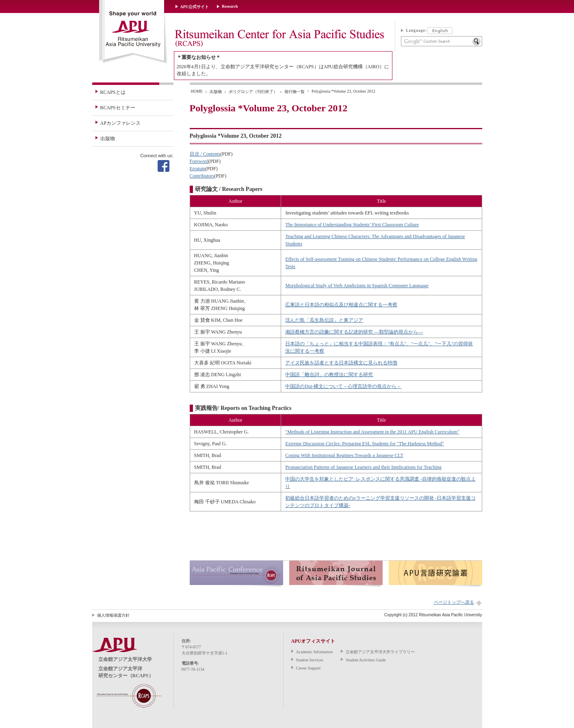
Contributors (202, 176)
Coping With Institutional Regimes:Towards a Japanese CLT (344, 455)
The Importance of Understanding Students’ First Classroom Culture (352, 225)
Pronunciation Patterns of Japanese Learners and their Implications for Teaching (363, 467)
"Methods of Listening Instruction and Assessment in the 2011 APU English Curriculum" (372, 432)
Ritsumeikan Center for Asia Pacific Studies (279, 39)
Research (230, 6)
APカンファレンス (120, 123)
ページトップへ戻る (454, 602)
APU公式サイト (195, 7)
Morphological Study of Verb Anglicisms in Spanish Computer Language (357, 286)
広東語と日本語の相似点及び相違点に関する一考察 (341, 305)
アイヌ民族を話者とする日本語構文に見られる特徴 (341, 363)
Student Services (310, 660)
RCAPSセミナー (118, 108)
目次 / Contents (205, 154)
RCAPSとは (113, 92)
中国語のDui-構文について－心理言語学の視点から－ (343, 386)
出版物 (108, 139)
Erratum (198, 169)
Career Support (309, 668)
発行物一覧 (295, 92)
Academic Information (315, 652)
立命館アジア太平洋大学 (133, 32)
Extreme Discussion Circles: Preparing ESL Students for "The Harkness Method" (365, 444)
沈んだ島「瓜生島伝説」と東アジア (324, 320)
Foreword (199, 161)
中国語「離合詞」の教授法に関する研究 (329, 375)
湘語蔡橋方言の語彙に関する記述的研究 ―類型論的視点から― (354, 332)
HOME (197, 91)
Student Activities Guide (366, 660)
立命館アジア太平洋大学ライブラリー (380, 652)
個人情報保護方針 (113, 615)
